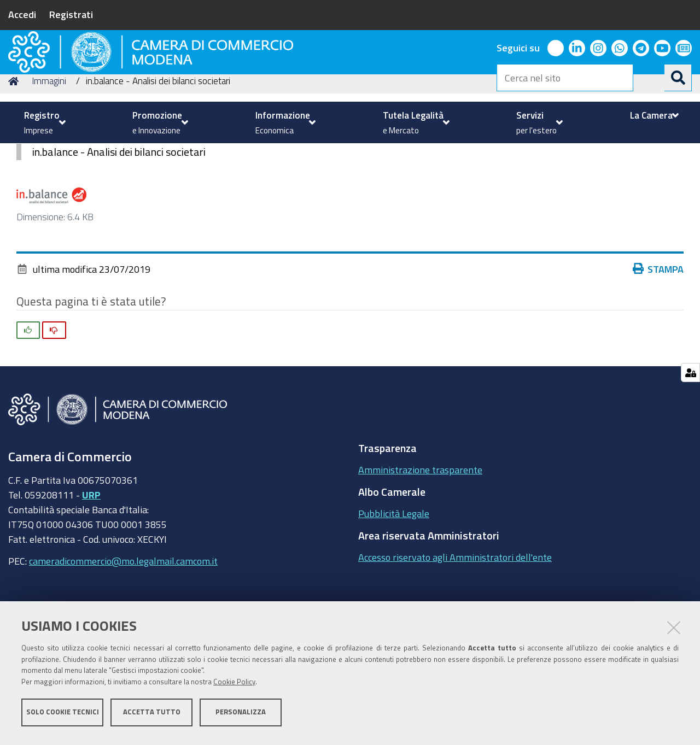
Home (15, 155)
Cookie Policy (234, 686)
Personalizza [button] (241, 716)
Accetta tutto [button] (152, 716)
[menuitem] (43, 122)
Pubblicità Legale (394, 588)
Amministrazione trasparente (420, 544)
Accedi (22, 14)
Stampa (661, 343)
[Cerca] (678, 78)
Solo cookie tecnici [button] (63, 716)
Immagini (49, 155)
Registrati (71, 14)
